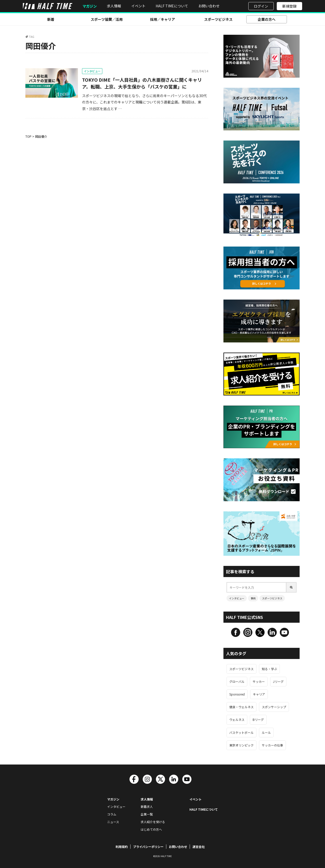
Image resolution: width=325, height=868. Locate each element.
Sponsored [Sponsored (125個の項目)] (237, 694)
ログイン (261, 6)
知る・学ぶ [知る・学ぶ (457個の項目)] (269, 669)
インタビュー (92, 71)
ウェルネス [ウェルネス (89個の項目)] (237, 719)
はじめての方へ (151, 829)
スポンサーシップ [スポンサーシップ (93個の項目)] (274, 707)
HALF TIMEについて (172, 6)
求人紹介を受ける (153, 822)
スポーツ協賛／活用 (107, 19)
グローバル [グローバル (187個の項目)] (237, 681)
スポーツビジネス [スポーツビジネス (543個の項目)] (241, 669)
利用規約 (122, 847)
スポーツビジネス (218, 19)
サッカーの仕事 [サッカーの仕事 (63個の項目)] (272, 745)
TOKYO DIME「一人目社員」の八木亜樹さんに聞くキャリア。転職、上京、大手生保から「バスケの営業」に (142, 83)
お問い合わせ (209, 6)
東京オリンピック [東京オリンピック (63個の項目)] (241, 745)
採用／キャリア (162, 19)
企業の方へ (267, 19)
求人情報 (114, 6)
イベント (138, 6)
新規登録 (289, 6)
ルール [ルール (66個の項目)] (266, 732)
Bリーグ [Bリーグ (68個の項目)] (258, 719)
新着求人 (147, 806)
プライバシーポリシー (148, 847)
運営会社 (199, 847)
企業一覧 (147, 814)
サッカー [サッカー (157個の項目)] (259, 681)
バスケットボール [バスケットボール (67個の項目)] (241, 732)
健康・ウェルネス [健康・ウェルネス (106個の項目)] (241, 707)
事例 (253, 598)
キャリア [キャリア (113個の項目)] (259, 694)
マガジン (90, 6)
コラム (112, 814)
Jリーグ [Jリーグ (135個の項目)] (278, 681)
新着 (51, 19)
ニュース (113, 822)
